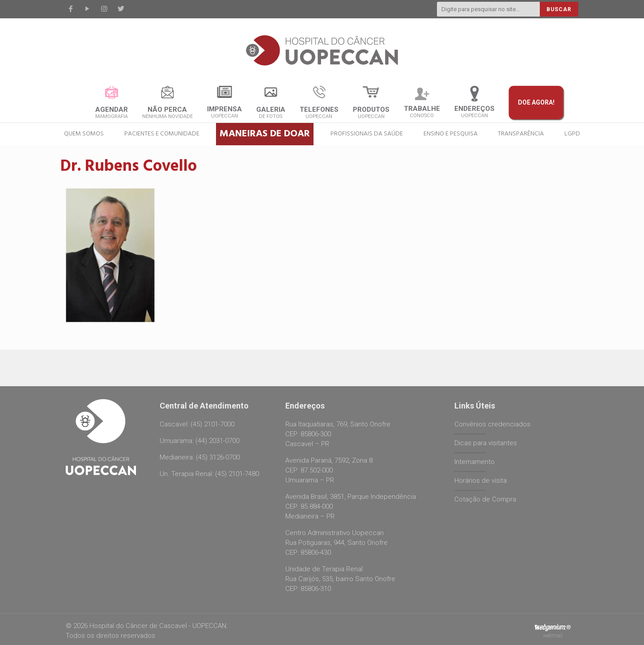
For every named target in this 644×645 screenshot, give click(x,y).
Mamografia (112, 103)
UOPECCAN (225, 102)
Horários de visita (481, 481)
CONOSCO (422, 102)
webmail (553, 636)
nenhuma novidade (167, 103)
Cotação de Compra (485, 499)
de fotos (271, 103)
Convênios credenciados (492, 424)
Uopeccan (371, 103)
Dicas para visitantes (486, 443)
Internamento (475, 462)
